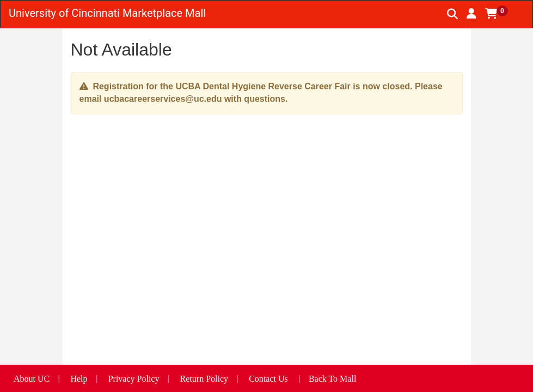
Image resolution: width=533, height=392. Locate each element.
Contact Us (268, 379)
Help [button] (79, 379)
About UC (32, 379)
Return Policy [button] (204, 379)
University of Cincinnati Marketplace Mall (107, 13)
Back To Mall (332, 379)
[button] (471, 14)
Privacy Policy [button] (134, 379)
